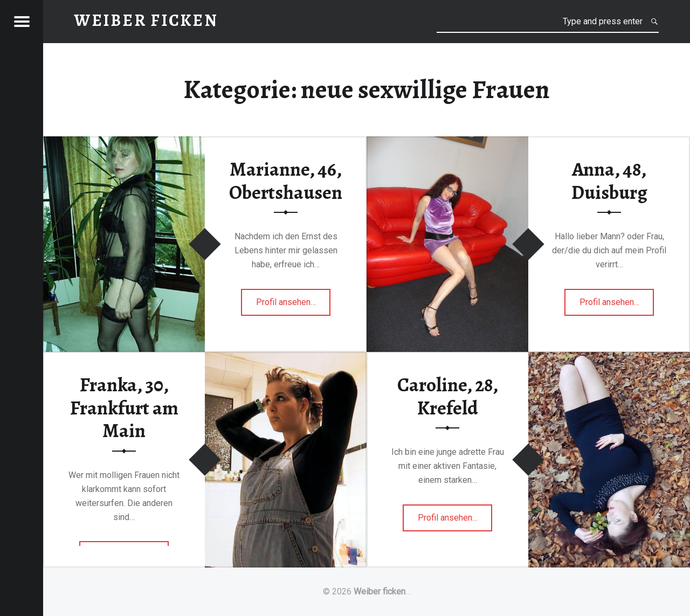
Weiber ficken (379, 591)
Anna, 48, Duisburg (609, 181)
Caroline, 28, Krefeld (448, 396)
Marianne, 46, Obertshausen (286, 181)
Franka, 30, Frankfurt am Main (124, 408)
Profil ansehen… (294, 305)
